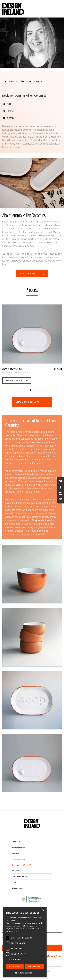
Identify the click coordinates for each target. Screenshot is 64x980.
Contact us (16, 842)
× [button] (43, 910)
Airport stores (18, 888)
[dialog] (25, 942)
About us (16, 854)
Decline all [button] (34, 966)
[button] (25, 973)
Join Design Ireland (20, 876)
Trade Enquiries (18, 848)
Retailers (16, 870)
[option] (32, 342)
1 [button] (30, 390)
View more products (28, 402)
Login (14, 882)
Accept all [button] (15, 967)
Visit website (28, 274)
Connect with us (18, 860)
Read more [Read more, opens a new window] (16, 932)
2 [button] (34, 390)
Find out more (14, 381)
